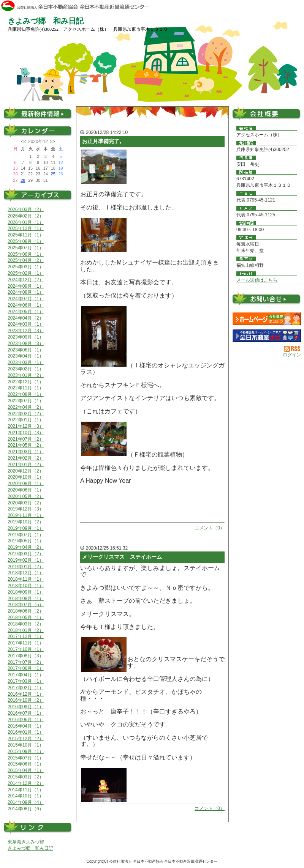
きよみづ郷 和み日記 (30, 848)
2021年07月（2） (26, 439)
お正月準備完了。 (103, 141)
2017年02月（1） (26, 688)
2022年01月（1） (26, 420)
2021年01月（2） (26, 465)
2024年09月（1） (26, 286)
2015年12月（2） (26, 739)
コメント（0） (210, 528)
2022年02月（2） (26, 414)
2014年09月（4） (26, 802)
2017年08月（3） (26, 656)
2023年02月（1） (26, 369)
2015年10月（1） (26, 745)
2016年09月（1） (26, 707)
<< (24, 142)
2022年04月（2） (26, 407)
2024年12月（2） (26, 280)
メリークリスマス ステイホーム (122, 557)
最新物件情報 (38, 113)
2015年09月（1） (26, 751)
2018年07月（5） (26, 605)
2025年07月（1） (26, 248)
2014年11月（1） (26, 790)
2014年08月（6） (26, 809)
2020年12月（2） (26, 471)
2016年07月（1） (26, 713)
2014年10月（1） (26, 796)
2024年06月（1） (26, 305)
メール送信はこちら (257, 280)
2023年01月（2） (26, 375)
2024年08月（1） (26, 292)
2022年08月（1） (26, 394)
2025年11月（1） (26, 235)
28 (23, 180)
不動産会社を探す (267, 336)
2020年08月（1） (26, 484)
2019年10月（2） (26, 522)
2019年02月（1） (26, 560)
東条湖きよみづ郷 (26, 842)
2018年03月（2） (26, 624)
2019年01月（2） (26, 567)
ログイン (292, 355)
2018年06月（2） (26, 611)
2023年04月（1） (26, 356)
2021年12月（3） (26, 426)
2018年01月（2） (26, 630)
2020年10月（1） (26, 477)
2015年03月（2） (26, 777)
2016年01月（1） (26, 732)
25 (53, 174)
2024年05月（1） (26, 312)
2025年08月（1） (26, 241)
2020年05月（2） (26, 496)
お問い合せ (267, 300)
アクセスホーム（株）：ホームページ (267, 319)
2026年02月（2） (26, 216)
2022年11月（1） (26, 388)
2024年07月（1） (26, 299)
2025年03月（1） (26, 267)
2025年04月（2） (26, 260)
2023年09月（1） (26, 337)
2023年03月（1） (26, 362)
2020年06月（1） (26, 490)
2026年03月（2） (26, 210)
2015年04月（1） (26, 770)
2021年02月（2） (26, 458)
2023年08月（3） (26, 343)
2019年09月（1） (26, 528)
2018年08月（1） (26, 599)
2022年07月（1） (26, 401)
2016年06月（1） (26, 720)
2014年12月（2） (26, 783)
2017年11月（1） (26, 643)
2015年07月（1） (26, 758)
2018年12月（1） (26, 573)
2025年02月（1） (26, 273)
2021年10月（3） (26, 433)
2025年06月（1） (26, 254)
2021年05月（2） (26, 445)
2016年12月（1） (26, 694)
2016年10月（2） (26, 700)
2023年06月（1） (26, 350)
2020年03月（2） (26, 503)
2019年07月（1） (26, 535)
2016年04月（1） (26, 726)
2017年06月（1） (26, 668)
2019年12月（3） (26, 509)
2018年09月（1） (26, 592)
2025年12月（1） (26, 228)
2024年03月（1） (26, 324)
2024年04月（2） (26, 318)
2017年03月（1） (26, 681)
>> (52, 142)
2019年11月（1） (26, 515)
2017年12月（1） (26, 636)
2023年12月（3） (26, 331)
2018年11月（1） (26, 579)
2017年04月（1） (26, 675)
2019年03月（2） (26, 554)
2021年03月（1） (26, 452)
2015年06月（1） (26, 764)
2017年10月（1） (26, 649)
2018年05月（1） (26, 618)
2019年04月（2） (26, 547)
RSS (292, 349)
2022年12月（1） (26, 382)
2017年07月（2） (26, 662)
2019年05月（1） (26, 541)
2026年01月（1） (26, 222)
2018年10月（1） (26, 586)
